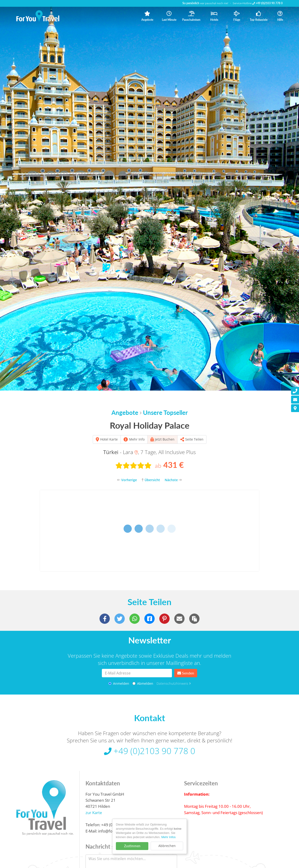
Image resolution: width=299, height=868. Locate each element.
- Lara (121, 452)
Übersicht (151, 480)
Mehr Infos (168, 837)
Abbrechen (167, 846)
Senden (186, 673)
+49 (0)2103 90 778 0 (267, 3)
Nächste (173, 480)
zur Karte (94, 814)
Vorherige (127, 480)
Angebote (125, 413)
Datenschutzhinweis (174, 683)
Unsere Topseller (165, 413)
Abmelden (143, 683)
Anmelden (119, 683)
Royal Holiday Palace (150, 425)
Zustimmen (132, 846)
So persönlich (191, 3)
